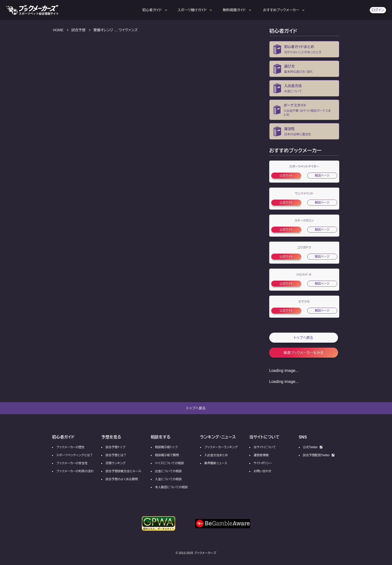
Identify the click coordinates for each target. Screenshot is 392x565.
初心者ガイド (155, 10)
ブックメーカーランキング (221, 447)
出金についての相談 (168, 471)
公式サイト (286, 176)
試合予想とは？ (116, 455)
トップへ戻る (303, 338)
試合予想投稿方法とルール (123, 471)
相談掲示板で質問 (167, 455)
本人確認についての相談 (171, 487)
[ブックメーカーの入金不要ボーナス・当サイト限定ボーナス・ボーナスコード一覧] (304, 110)
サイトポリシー (263, 463)
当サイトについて (265, 447)
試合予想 (78, 30)
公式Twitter (313, 447)
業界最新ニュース (216, 463)
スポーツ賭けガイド (195, 10)
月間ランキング (115, 463)
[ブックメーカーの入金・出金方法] (304, 88)
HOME (58, 30)
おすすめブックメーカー (284, 10)
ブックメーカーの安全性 (72, 463)
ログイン (378, 10)
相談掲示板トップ (166, 447)
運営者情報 (261, 455)
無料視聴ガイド (237, 10)
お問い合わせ (262, 471)
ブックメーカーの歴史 (70, 447)
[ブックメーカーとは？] (304, 49)
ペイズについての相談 (169, 463)
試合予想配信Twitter (319, 455)
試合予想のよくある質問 (122, 479)
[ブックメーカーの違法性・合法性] (304, 131)
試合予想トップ (115, 447)
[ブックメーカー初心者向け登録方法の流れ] (304, 69)
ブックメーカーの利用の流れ (75, 471)
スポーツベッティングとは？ (74, 455)
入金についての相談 (168, 479)
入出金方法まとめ (216, 455)
